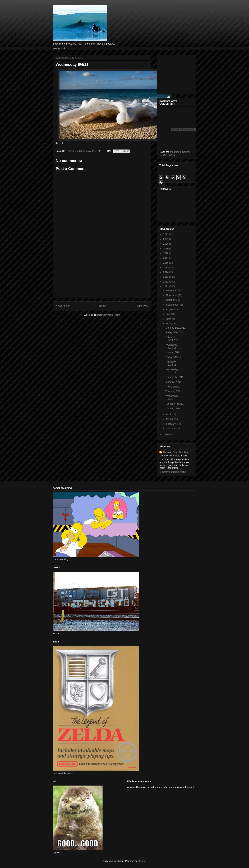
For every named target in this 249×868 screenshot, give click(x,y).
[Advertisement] (102, 274)
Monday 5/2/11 (174, 408)
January (171, 429)
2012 (166, 282)
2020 (166, 244)
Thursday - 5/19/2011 (172, 339)
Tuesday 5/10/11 (174, 377)
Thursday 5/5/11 (174, 391)
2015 (166, 267)
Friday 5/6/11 (173, 387)
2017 (166, 258)
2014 (166, 272)
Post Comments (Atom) (109, 315)
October (171, 300)
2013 (166, 277)
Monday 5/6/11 (174, 382)
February (171, 424)
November (172, 295)
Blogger (141, 861)
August (170, 309)
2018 (166, 253)
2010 (166, 434)
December (172, 290)
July (169, 314)
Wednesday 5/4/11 (172, 397)
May (169, 324)
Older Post (142, 306)
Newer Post (63, 306)
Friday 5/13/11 (173, 357)
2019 (166, 249)
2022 (166, 234)
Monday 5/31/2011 (176, 328)
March (170, 419)
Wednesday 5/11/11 (172, 371)
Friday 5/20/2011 (175, 332)
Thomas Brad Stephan (176, 452)
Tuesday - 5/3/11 (175, 404)
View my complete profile (173, 472)
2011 (166, 286)
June (169, 319)
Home (103, 306)
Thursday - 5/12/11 (171, 363)
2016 (166, 263)
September (172, 305)
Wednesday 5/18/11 (172, 346)
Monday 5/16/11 (174, 352)
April (169, 414)
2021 (166, 239)
